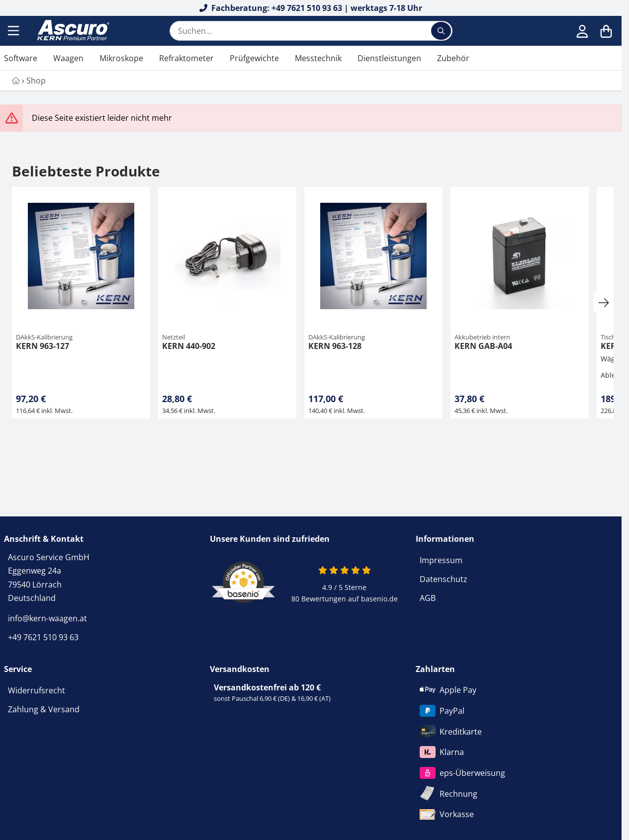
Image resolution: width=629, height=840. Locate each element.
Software (21, 58)
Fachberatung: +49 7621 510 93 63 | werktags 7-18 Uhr (311, 8)
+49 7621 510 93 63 (43, 637)
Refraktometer (186, 58)
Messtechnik (318, 58)
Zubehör (453, 58)
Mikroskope (121, 58)
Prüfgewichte (254, 58)
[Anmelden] (582, 31)
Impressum (441, 560)
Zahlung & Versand (44, 709)
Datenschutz (444, 579)
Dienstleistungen (389, 58)
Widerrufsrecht (37, 690)
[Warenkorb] (606, 31)
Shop (36, 81)
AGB (428, 598)
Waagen (68, 58)
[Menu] (14, 31)
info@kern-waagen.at (47, 618)
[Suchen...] (441, 31)
